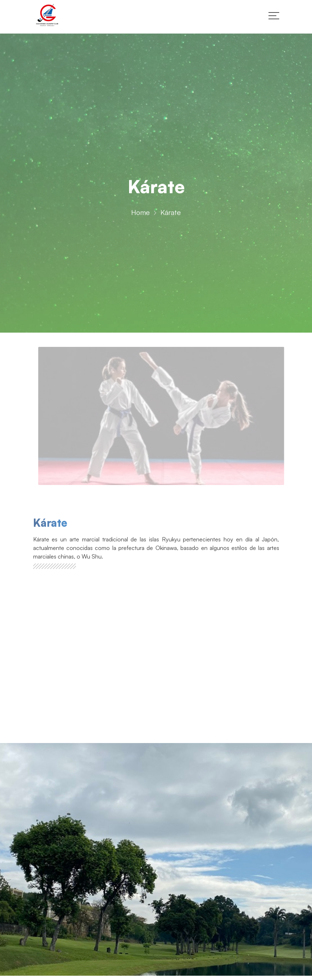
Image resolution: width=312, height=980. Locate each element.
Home (140, 214)
